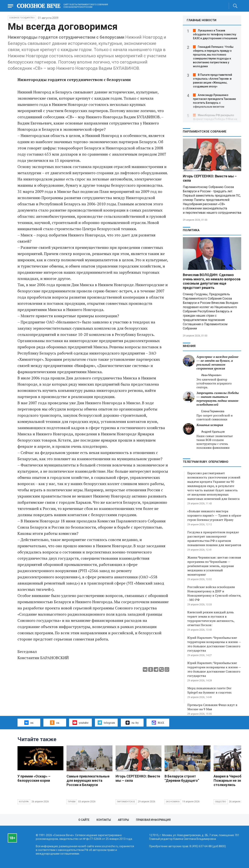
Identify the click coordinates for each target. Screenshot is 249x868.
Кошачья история (210, 425)
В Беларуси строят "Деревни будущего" (182, 778)
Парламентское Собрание (205, 132)
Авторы (123, 820)
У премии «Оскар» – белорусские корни (34, 778)
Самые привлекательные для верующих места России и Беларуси (88, 780)
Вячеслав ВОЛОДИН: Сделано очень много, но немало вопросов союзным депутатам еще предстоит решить (212, 281)
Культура (24, 802)
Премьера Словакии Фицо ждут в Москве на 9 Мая (212, 707)
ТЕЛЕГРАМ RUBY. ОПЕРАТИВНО (206, 462)
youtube (80, 722)
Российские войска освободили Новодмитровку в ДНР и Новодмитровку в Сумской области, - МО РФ (214, 593)
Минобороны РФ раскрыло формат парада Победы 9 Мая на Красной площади (215, 119)
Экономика (173, 802)
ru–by (132, 723)
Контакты (104, 820)
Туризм (72, 802)
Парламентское (126, 802)
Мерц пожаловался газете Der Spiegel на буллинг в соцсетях (209, 690)
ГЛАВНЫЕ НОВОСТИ (202, 20)
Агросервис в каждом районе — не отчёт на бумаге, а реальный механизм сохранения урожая (217, 363)
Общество (221, 802)
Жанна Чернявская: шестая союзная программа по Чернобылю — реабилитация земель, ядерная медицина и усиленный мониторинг (214, 566)
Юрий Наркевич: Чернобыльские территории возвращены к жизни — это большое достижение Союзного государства (214, 644)
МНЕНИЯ (189, 346)
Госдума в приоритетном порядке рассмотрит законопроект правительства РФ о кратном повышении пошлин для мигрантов (214, 539)
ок (55, 722)
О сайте (84, 820)
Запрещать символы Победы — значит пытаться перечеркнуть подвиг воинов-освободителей (218, 399)
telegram (106, 722)
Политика (191, 230)
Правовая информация (153, 820)
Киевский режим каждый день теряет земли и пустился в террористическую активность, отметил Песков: (211, 619)
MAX (158, 723)
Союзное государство (22, 18)
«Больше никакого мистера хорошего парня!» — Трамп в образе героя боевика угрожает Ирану (214, 515)
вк (29, 722)
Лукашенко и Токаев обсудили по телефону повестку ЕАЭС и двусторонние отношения (215, 34)
